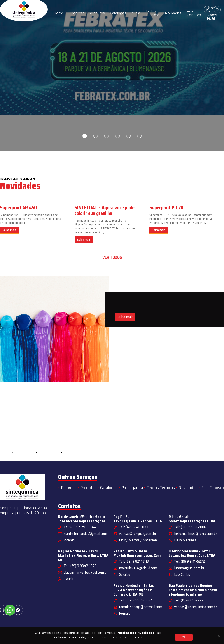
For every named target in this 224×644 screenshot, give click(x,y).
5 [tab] (128, 136)
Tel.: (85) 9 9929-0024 (136, 600)
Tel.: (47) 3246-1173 (134, 527)
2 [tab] (96, 136)
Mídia (121, 10)
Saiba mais (9, 230)
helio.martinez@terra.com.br (196, 534)
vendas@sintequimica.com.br (196, 607)
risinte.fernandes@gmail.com (85, 534)
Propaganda (132, 488)
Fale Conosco (169, 10)
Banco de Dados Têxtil (183, 10)
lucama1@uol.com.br (189, 568)
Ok (184, 637)
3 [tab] (107, 136)
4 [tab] (117, 136)
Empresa (72, 10)
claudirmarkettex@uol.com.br (86, 572)
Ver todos (112, 257)
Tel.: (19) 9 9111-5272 (190, 561)
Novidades (152, 10)
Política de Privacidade (136, 633)
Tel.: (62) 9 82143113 (134, 561)
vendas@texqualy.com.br (138, 534)
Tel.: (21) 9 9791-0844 (80, 527)
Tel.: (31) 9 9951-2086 (190, 527)
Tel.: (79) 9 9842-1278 (80, 566)
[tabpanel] (112, 76)
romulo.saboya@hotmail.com (141, 607)
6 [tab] (139, 136)
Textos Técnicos (135, 10)
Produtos (89, 10)
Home (57, 10)
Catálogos (106, 10)
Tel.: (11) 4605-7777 (189, 600)
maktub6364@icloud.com (138, 568)
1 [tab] (85, 136)
